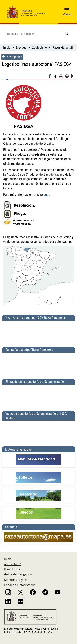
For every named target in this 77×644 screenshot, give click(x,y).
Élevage (21, 47)
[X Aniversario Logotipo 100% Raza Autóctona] (38, 332)
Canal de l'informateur (20, 585)
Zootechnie (39, 47)
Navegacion (12, 57)
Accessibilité (13, 564)
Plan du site (12, 569)
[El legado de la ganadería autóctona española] (38, 396)
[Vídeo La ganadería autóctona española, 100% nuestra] (38, 432)
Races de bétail (63, 47)
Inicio (7, 47)
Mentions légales (16, 580)
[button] (67, 10)
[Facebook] (51, 77)
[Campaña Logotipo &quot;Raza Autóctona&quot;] (38, 364)
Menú (67, 14)
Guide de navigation (18, 574)
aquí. (47, 195)
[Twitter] (56, 77)
